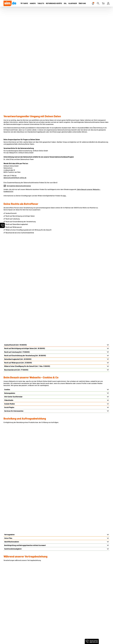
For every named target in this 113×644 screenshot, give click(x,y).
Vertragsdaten (9, 301)
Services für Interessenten (14, 256)
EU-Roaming (35, 600)
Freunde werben (37, 611)
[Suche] (98, 3)
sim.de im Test (63, 617)
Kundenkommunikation (12, 376)
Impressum (8, 594)
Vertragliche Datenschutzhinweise (19, 108)
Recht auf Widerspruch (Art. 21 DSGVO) (18, 207)
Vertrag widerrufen (38, 622)
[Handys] (33, 3)
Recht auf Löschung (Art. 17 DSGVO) (17, 197)
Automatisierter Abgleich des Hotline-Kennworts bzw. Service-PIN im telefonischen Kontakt (37, 404)
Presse (6, 611)
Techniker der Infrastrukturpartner (17, 460)
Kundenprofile (9, 383)
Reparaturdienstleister (12, 474)
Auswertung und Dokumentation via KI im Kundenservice (24, 408)
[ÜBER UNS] (82, 3)
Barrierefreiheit (9, 622)
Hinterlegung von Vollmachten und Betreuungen (21, 380)
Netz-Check (35, 605)
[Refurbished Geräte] (54, 3)
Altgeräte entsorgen (38, 608)
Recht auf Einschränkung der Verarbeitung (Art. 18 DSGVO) (25, 200)
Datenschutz (8, 600)
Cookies (7, 234)
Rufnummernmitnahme (39, 597)
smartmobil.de (16, 640)
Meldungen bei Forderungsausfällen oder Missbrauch (23, 387)
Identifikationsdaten (12, 309)
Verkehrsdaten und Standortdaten (16, 362)
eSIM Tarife (62, 594)
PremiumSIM (7, 640)
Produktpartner (10, 470)
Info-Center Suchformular (13, 241)
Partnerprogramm (10, 614)
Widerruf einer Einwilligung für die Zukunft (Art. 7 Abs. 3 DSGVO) (27, 211)
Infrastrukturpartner (12, 456)
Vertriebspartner (10, 467)
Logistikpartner (10, 463)
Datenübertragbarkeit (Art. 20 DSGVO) (18, 204)
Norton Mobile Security (66, 600)
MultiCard (61, 597)
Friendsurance (63, 603)
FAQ (32, 614)
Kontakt (34, 594)
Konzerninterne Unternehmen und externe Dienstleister (24, 484)
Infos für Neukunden (38, 603)
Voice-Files (8, 305)
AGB (5, 597)
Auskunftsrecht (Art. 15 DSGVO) (15, 189)
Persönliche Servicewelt (39, 617)
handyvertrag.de (26, 640)
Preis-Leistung (9, 608)
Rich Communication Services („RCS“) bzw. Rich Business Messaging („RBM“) (32, 365)
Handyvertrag (90, 594)
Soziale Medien (10, 248)
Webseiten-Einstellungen (12, 603)
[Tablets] (41, 3)
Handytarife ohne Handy (93, 597)
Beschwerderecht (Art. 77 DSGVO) (16, 214)
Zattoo (60, 605)
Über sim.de (8, 605)
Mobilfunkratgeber (92, 602)
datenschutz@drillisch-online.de (15, 100)
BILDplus (61, 608)
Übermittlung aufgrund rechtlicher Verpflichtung (22, 481)
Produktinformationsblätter (13, 619)
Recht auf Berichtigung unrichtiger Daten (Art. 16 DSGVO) (25, 193)
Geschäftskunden (10, 617)
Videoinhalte (9, 245)
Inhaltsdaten (9, 372)
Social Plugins (9, 252)
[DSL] (65, 3)
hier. (65, 118)
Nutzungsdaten (10, 238)
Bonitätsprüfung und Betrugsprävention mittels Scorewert (25, 312)
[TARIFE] (24, 3)
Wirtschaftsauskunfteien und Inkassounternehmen (23, 477)
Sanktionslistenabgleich (13, 316)
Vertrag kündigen (37, 619)
